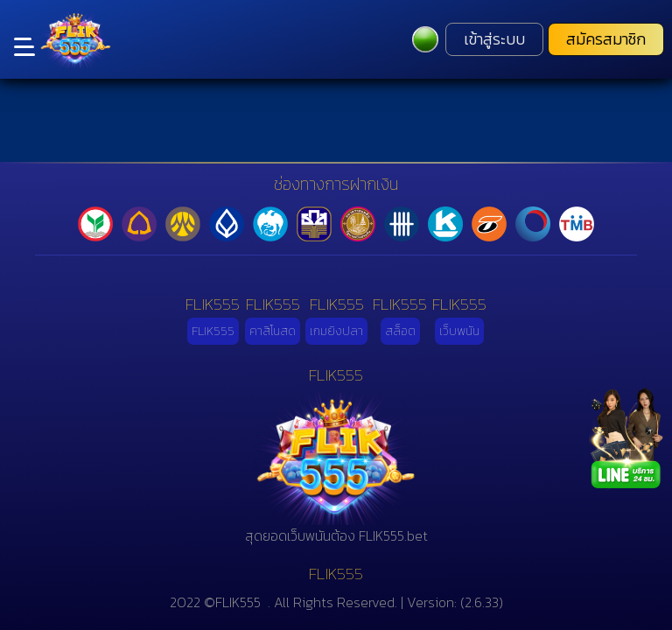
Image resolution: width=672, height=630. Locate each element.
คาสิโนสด (273, 331)
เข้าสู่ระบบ (494, 39)
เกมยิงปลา (336, 331)
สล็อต (400, 331)
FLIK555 (213, 331)
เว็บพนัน (459, 331)
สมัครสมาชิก (606, 39)
